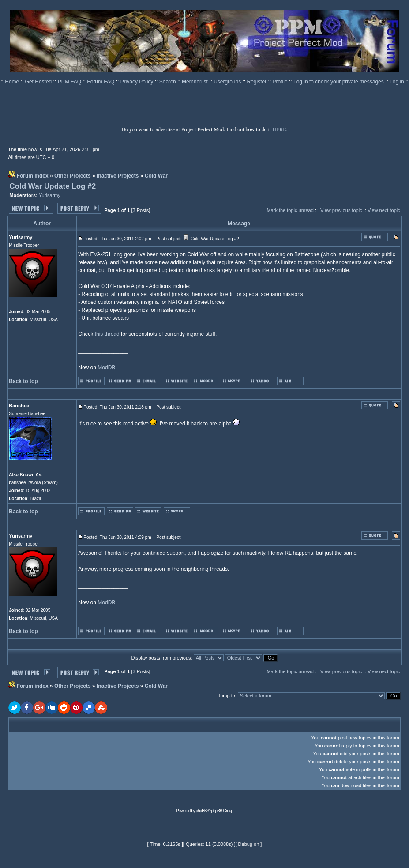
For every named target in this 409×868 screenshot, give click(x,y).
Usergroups (228, 82)
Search (168, 82)
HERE (279, 129)
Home (13, 82)
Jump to (227, 696)
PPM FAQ (70, 82)
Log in (397, 82)
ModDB (106, 368)
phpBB (201, 811)
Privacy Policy (138, 82)
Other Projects (73, 176)
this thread (107, 334)
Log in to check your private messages (339, 82)
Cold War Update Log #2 (53, 186)
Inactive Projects (118, 176)
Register (258, 82)
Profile (281, 82)
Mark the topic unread (290, 210)
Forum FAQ (101, 82)
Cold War (156, 176)
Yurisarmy (50, 195)
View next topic (384, 210)
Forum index (33, 176)
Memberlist (195, 82)
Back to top (23, 381)
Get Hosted (39, 82)
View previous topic (341, 210)
